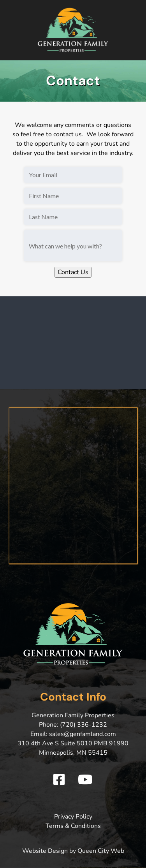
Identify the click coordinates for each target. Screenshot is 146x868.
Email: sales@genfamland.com (73, 734)
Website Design (45, 851)
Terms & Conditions (73, 826)
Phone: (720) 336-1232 (73, 725)
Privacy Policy (73, 817)
